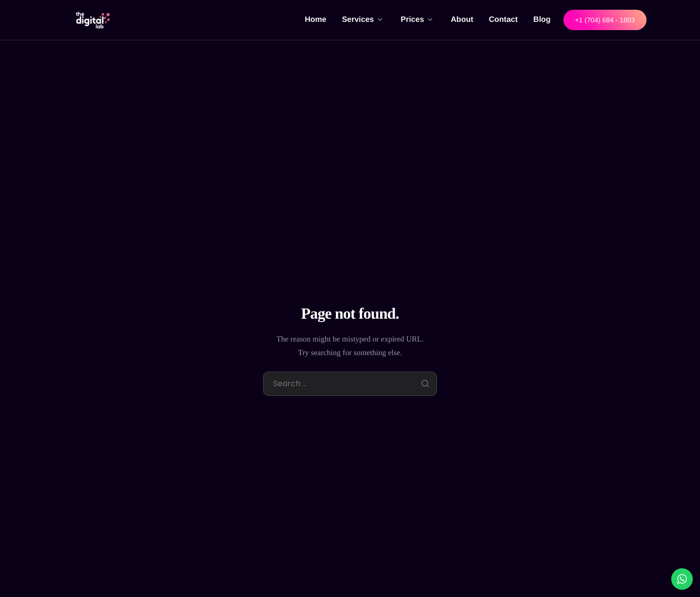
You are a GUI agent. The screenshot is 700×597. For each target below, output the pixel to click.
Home (315, 20)
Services (362, 20)
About (462, 20)
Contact (504, 20)
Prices (416, 20)
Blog (542, 20)
